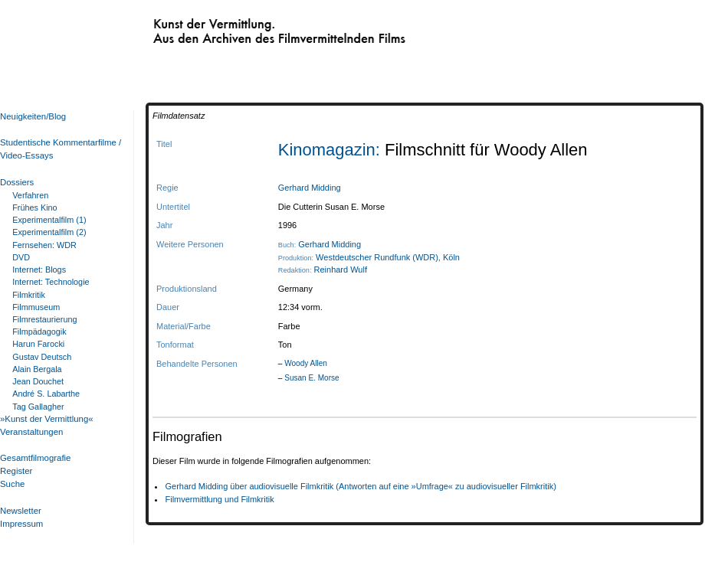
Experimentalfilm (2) (49, 232)
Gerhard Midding (310, 188)
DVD (21, 257)
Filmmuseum (36, 307)
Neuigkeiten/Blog (33, 116)
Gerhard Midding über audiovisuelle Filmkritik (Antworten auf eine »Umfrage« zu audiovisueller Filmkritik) (360, 486)
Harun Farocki (38, 344)
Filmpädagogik (39, 332)
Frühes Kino (34, 207)
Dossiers (17, 182)
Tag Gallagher (38, 407)
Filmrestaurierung (44, 319)
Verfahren (30, 195)
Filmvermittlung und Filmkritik (219, 499)
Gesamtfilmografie (35, 458)
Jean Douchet (38, 381)
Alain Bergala (37, 369)
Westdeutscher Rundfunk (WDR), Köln (388, 257)
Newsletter (21, 511)
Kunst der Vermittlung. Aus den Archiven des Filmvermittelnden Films (248, 28)
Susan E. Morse (312, 378)
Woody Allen (306, 363)
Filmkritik (29, 295)
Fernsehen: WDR (44, 245)
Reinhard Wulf (341, 270)
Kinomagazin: (331, 150)
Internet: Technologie (51, 282)
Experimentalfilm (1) (49, 220)
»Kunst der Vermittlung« (47, 419)
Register (16, 471)
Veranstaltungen (31, 432)
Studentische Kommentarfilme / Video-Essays (57, 149)
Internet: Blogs (39, 270)
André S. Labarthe (46, 394)
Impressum (21, 524)
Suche (12, 484)
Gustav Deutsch (42, 357)
